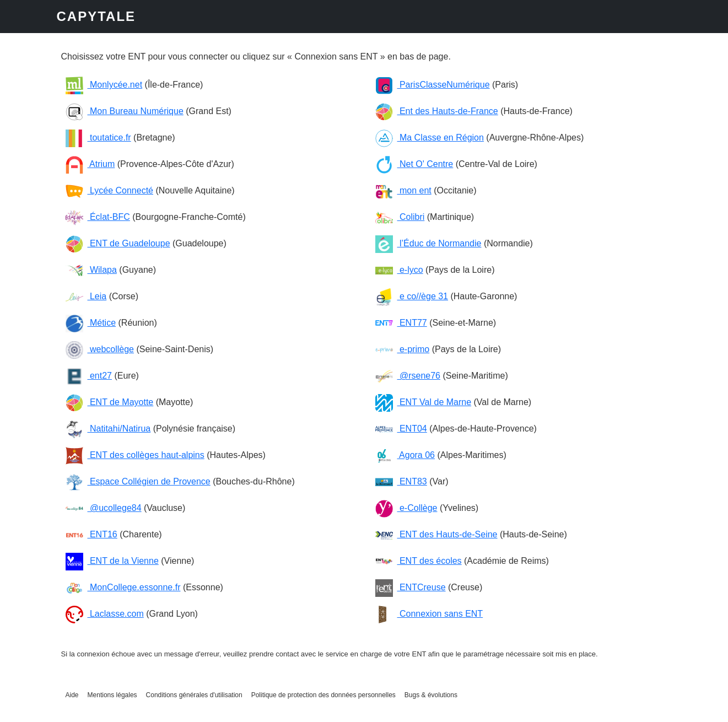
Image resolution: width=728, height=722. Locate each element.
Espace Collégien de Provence (138, 481)
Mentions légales (112, 695)
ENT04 (401, 429)
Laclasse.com (105, 614)
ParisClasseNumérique (433, 85)
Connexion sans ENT (429, 614)
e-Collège (406, 508)
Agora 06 (405, 455)
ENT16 (91, 534)
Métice (91, 323)
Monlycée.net (104, 85)
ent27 (89, 376)
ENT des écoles (419, 561)
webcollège (100, 349)
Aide (72, 695)
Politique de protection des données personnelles (323, 695)
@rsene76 (408, 376)
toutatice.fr (98, 138)
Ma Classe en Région (430, 138)
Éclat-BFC (98, 217)
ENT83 (401, 481)
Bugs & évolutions (431, 695)
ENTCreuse (411, 587)
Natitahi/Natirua (108, 429)
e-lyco (399, 270)
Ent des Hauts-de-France (437, 111)
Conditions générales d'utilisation (194, 695)
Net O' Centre (414, 164)
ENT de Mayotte (110, 402)
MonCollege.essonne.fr (123, 587)
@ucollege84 (104, 508)
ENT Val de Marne (424, 402)
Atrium (90, 164)
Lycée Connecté (109, 190)
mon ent (403, 190)
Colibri (400, 217)
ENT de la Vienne (112, 561)
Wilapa (91, 270)
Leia (86, 296)
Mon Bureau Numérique (125, 111)
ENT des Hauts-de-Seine (436, 534)
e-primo (403, 349)
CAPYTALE (96, 16)
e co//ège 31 (412, 296)
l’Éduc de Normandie (428, 243)
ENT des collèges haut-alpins (135, 455)
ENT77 (401, 323)
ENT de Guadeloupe (118, 243)
